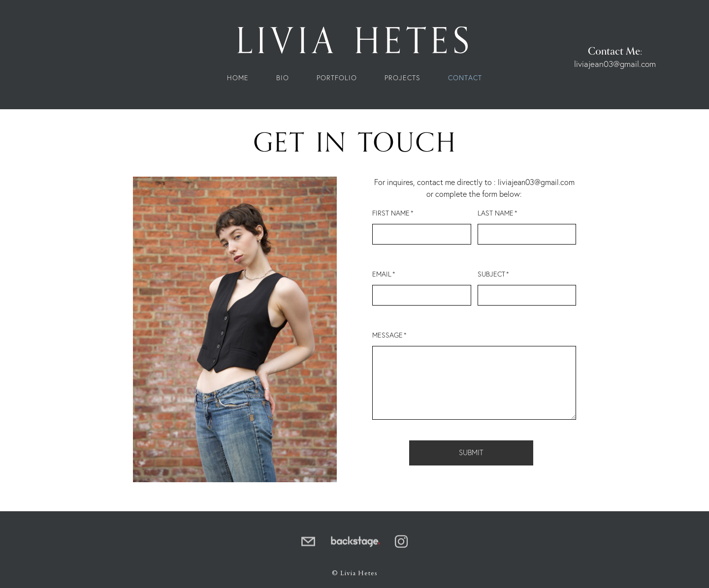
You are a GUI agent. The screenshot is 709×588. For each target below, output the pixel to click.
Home (238, 78)
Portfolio (337, 78)
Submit (471, 453)
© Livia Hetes (354, 573)
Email (382, 275)
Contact (465, 78)
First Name (391, 214)
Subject (491, 275)
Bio (283, 78)
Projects (403, 78)
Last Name (496, 214)
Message (387, 336)
